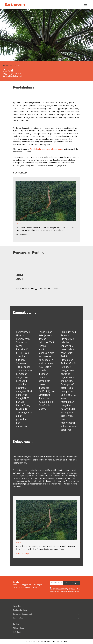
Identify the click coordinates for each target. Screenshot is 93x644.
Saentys (65, 641)
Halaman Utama (9, 66)
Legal (45, 641)
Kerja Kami (17, 606)
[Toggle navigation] (86, 4)
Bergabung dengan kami (22, 614)
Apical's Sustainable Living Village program (47, 149)
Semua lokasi (18, 618)
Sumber (16, 624)
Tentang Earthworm (21, 610)
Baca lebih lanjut (21, 234)
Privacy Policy (51, 641)
